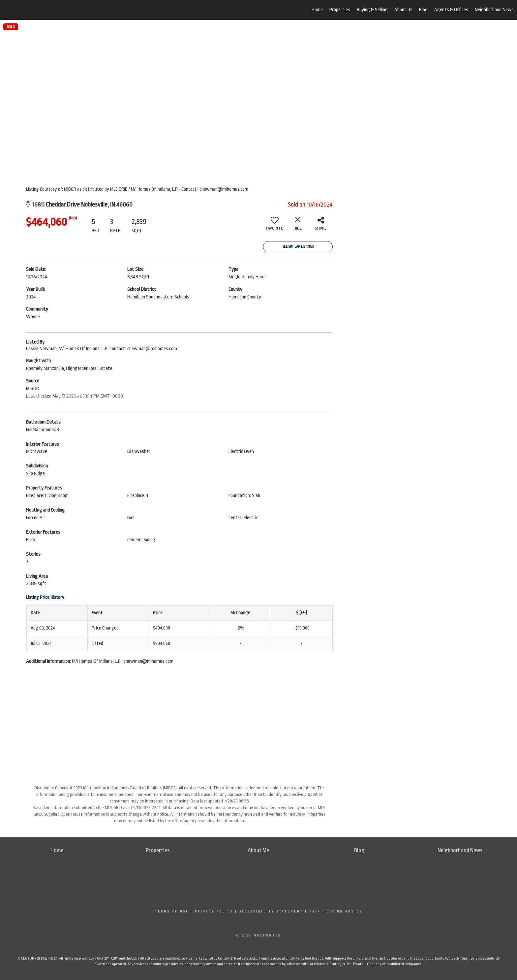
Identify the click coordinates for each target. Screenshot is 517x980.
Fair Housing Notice (336, 911)
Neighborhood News (494, 10)
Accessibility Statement (271, 911)
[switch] (275, 226)
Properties (340, 10)
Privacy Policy (214, 911)
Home (317, 10)
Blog (423, 10)
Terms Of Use (172, 911)
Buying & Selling (372, 10)
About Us (403, 10)
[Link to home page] (40, 10)
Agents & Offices (451, 10)
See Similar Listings (298, 247)
